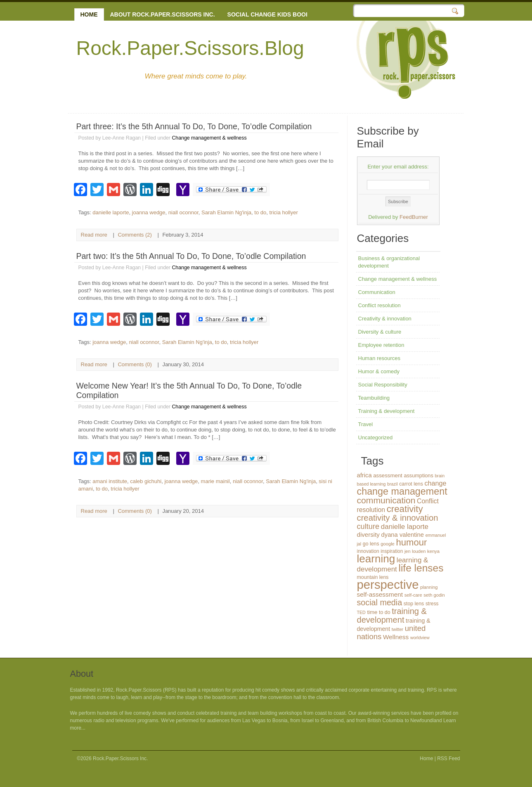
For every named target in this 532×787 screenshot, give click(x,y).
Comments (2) (135, 235)
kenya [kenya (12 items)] (433, 551)
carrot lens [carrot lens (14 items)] (411, 484)
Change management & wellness (209, 138)
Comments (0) (135, 364)
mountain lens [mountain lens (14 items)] (373, 577)
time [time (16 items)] (372, 612)
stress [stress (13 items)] (432, 604)
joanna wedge (149, 212)
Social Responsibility (383, 385)
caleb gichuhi (146, 481)
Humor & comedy (379, 371)
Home (89, 14)
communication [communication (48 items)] (386, 500)
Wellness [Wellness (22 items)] (396, 637)
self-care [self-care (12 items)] (413, 595)
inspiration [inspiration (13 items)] (392, 551)
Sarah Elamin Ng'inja (226, 212)
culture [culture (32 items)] (368, 526)
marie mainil (215, 481)
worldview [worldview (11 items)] (420, 638)
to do (260, 212)
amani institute (110, 481)
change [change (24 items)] (435, 483)
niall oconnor (183, 212)
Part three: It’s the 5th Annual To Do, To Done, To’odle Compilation (194, 126)
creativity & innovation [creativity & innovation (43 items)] (398, 518)
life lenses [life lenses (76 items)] (421, 568)
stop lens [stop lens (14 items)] (414, 604)
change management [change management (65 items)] (402, 491)
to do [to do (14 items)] (385, 612)
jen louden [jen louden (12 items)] (415, 551)
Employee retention (381, 345)
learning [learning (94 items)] (376, 559)
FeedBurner (414, 217)
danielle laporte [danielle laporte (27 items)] (405, 527)
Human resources (379, 358)
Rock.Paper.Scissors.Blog (190, 48)
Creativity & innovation (385, 319)
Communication (377, 292)
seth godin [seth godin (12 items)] (434, 595)
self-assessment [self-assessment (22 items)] (380, 594)
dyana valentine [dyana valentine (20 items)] (403, 535)
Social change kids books (271, 14)
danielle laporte (111, 212)
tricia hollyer (283, 212)
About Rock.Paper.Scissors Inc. (163, 14)
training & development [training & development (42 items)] (392, 615)
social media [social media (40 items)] (380, 602)
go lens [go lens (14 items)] (371, 544)
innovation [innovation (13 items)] (368, 551)
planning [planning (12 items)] (429, 587)
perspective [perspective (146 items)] (388, 584)
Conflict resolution (379, 305)
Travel (366, 424)
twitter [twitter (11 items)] (397, 629)
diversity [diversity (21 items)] (368, 535)
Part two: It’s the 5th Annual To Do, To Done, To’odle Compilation (191, 256)
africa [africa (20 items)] (364, 475)
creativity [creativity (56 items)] (405, 509)
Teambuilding (374, 398)
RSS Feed (448, 759)
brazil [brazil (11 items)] (392, 484)
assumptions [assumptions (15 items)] (418, 475)
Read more (94, 235)
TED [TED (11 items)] (361, 612)
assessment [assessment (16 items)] (388, 475)
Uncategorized (376, 437)
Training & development (387, 411)
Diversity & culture (380, 332)
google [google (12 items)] (388, 544)
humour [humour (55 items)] (411, 542)
